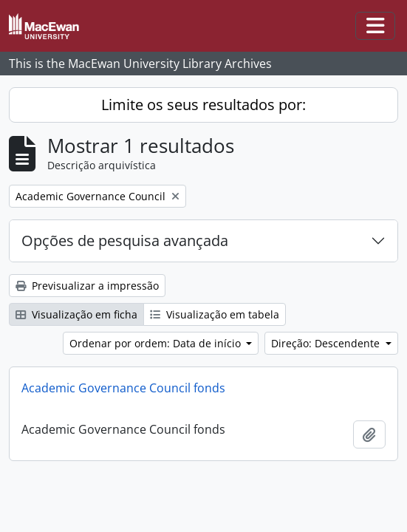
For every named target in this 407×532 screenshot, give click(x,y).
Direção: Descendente (327, 343)
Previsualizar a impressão (87, 286)
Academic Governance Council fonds (123, 388)
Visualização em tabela (215, 314)
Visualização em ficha (76, 314)
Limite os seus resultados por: (203, 105)
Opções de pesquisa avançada (125, 241)
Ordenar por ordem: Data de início (157, 343)
